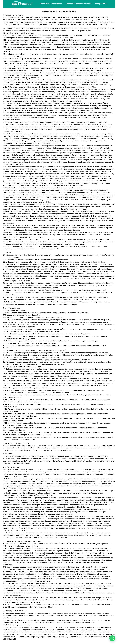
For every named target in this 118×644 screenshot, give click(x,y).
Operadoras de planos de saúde (79, 4)
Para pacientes (101, 4)
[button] (112, 638)
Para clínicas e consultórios (51, 4)
